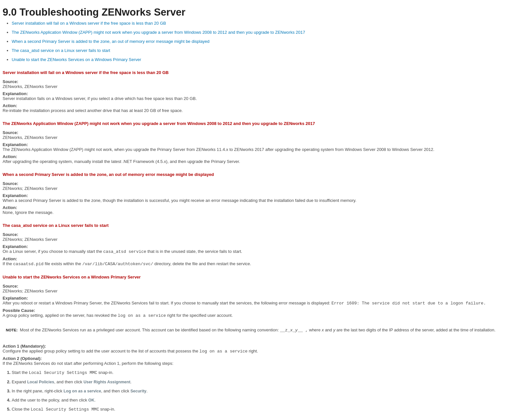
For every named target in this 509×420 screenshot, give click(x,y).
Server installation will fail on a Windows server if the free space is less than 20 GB (89, 23)
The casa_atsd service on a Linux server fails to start (61, 50)
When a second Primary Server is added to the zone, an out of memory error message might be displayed (111, 41)
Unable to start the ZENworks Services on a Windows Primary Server (76, 60)
